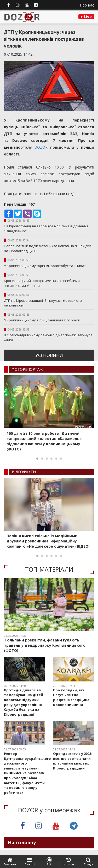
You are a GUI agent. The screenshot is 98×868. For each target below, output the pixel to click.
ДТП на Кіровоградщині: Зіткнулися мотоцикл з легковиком (43, 303)
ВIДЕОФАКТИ (24, 472)
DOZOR (40, 147)
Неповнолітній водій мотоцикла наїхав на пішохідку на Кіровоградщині (47, 248)
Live (86, 16)
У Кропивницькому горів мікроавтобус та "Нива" (45, 266)
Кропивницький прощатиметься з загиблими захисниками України (42, 283)
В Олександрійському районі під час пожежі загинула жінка (48, 337)
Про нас (87, 5)
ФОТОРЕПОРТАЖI (28, 369)
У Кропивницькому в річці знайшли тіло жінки (42, 320)
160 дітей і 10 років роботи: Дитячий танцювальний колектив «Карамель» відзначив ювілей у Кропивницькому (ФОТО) (44, 441)
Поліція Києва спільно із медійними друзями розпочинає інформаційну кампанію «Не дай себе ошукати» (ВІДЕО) (48, 541)
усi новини (49, 355)
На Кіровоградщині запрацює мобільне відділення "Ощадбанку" (46, 228)
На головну (22, 842)
